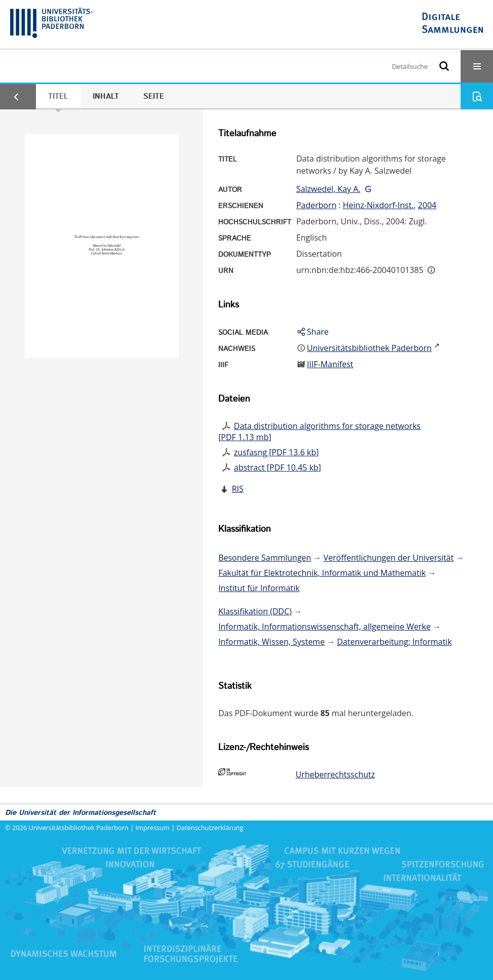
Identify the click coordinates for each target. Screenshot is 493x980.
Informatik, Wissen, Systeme (271, 642)
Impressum (153, 828)
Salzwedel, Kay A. (328, 189)
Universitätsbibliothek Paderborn (79, 828)
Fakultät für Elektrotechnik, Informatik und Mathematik (322, 573)
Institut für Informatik (259, 588)
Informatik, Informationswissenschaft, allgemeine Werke (324, 626)
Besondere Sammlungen (264, 558)
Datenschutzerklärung (210, 828)
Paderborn (316, 205)
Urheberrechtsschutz (335, 774)
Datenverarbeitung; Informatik (395, 642)
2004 (427, 205)
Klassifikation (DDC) (255, 611)
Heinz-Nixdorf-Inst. (378, 205)
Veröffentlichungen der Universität (388, 558)
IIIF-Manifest (330, 364)
